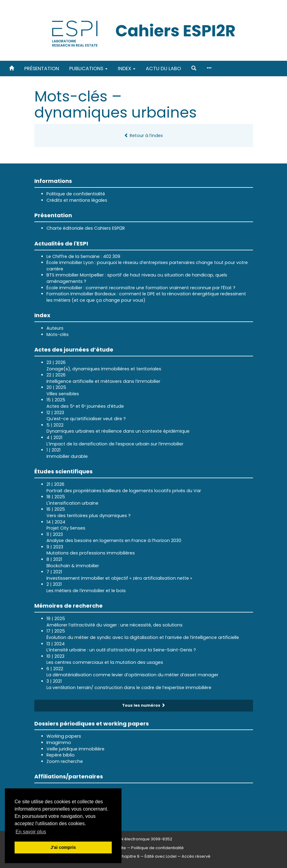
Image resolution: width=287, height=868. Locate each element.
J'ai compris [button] (63, 847)
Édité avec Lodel (161, 856)
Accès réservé (196, 856)
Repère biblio (61, 755)
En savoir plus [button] (31, 832)
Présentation (42, 69)
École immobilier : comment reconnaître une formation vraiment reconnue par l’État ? (141, 288)
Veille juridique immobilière (75, 749)
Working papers (64, 736)
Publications (88, 69)
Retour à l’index (143, 136)
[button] (194, 69)
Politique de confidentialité (76, 194)
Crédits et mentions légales (77, 200)
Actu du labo (163, 69)
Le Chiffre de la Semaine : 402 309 (83, 256)
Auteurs (55, 328)
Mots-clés (58, 335)
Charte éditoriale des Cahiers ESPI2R (86, 228)
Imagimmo (59, 743)
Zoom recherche (65, 761)
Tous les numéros (144, 705)
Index (127, 69)
